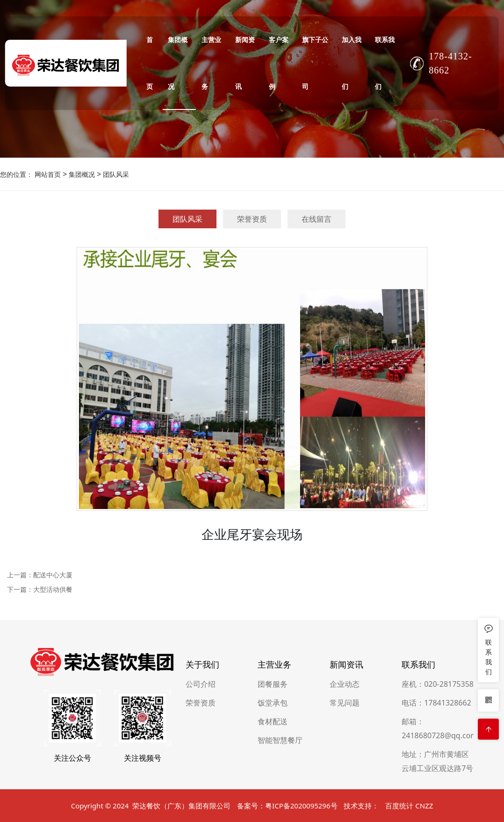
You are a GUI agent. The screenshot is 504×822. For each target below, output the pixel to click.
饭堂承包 (273, 771)
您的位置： (16, 174)
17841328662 (448, 771)
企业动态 (345, 753)
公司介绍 (201, 753)
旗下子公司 (315, 63)
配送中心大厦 (53, 575)
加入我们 (352, 63)
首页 (150, 63)
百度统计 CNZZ (409, 813)
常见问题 (345, 771)
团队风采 (115, 174)
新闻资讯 (245, 63)
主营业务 (211, 63)
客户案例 (279, 63)
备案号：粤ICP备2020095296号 (287, 813)
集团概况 (178, 63)
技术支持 (358, 813)
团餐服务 (273, 753)
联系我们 (385, 63)
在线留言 (317, 219)
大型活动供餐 (53, 589)
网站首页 (48, 174)
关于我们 (202, 733)
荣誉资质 (252, 219)
